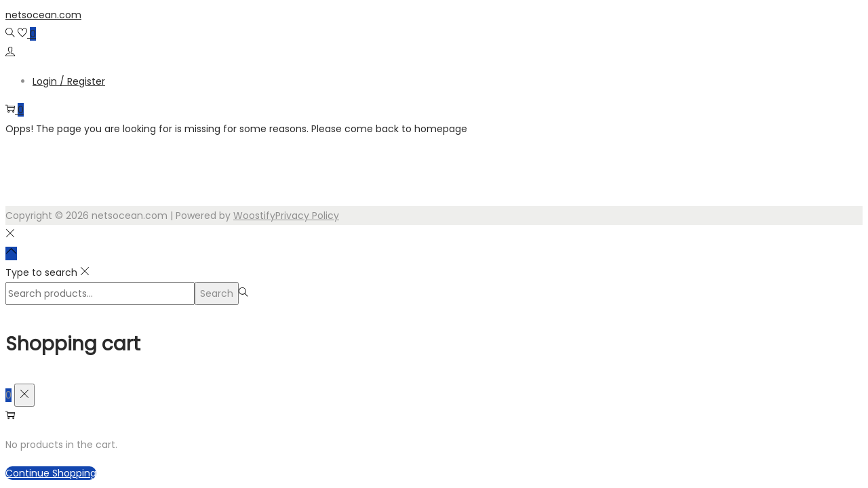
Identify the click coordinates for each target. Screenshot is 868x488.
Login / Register (69, 81)
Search (217, 293)
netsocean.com (43, 15)
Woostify (254, 216)
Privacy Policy (307, 216)
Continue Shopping (51, 473)
